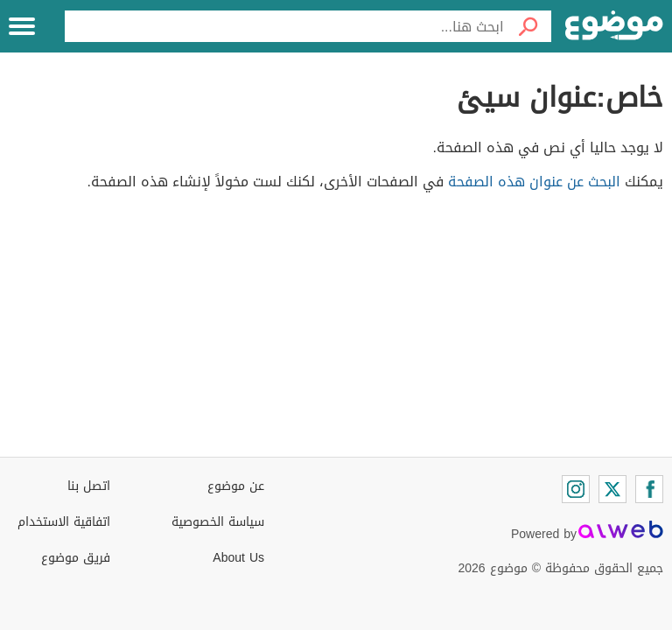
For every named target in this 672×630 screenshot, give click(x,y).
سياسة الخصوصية (218, 522)
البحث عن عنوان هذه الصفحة (534, 182)
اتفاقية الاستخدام (64, 522)
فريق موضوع (76, 558)
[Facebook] (649, 489)
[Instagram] (576, 489)
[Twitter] (612, 489)
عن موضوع (236, 486)
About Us (238, 558)
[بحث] (528, 26)
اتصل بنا (89, 486)
